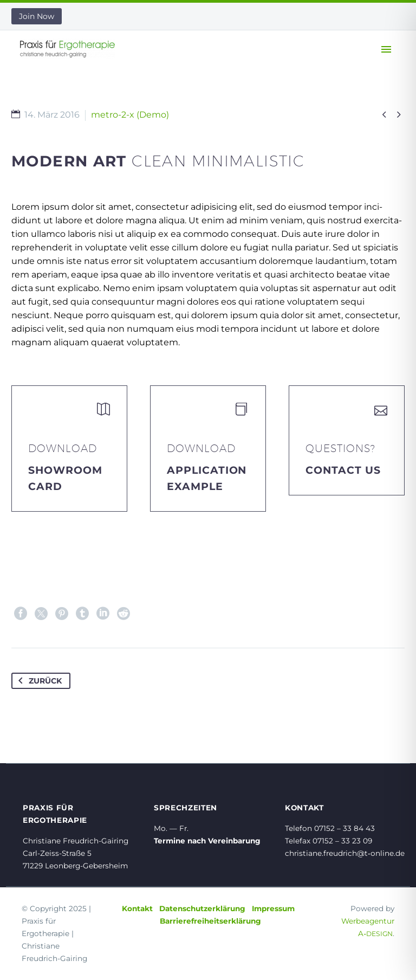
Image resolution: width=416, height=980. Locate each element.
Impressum (273, 908)
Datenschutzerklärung (202, 908)
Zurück (38, 681)
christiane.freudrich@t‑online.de (345, 853)
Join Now (37, 16)
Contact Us (343, 470)
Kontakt (137, 908)
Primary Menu (386, 49)
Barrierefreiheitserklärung (210, 921)
